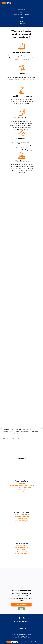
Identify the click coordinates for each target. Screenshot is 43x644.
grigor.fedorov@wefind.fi (22, 553)
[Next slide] (42, 428)
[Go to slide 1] (20, 442)
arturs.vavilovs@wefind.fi (22, 491)
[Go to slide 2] (21, 442)
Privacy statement (22, 629)
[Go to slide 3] (22, 442)
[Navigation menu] (41, 3)
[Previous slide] (1, 428)
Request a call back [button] (21, 605)
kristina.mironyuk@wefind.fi (22, 522)
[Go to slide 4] (23, 442)
